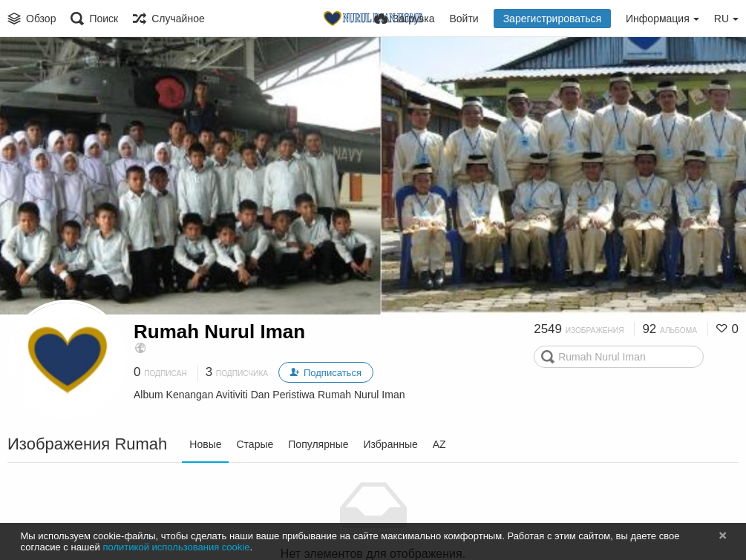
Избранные (391, 444)
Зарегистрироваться (552, 19)
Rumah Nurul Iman (219, 332)
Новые (205, 444)
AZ (439, 444)
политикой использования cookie (176, 547)
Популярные (318, 444)
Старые (255, 444)
